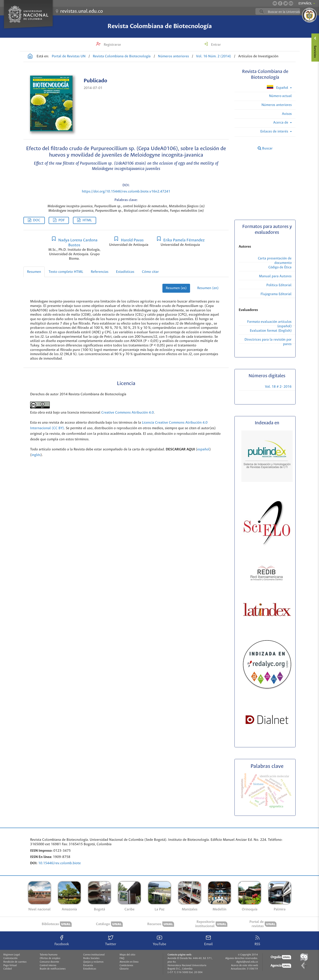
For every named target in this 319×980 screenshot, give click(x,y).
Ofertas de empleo (50, 958)
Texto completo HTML (66, 272)
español (203, 449)
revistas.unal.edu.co (82, 11)
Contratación (10, 958)
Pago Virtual (10, 965)
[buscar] (285, 12)
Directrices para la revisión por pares (268, 342)
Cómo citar (150, 272)
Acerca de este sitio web (244, 965)
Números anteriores (173, 56)
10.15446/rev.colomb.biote (59, 863)
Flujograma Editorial (276, 294)
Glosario (124, 969)
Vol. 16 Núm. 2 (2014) (214, 56)
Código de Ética (280, 267)
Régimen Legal (12, 955)
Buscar (265, 148)
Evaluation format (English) (271, 331)
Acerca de (281, 123)
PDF (62, 220)
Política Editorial (279, 285)
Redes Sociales (91, 958)
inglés (36, 455)
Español (278, 87)
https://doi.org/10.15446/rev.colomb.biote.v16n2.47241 (126, 192)
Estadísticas (125, 272)
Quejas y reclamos (93, 962)
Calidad (7, 969)
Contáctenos (126, 965)
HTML (87, 220)
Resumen (34, 272)
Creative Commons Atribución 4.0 (127, 413)
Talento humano (49, 955)
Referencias (100, 272)
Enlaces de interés (275, 132)
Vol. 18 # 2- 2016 (278, 387)
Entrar (215, 45)
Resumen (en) (208, 288)
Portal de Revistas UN (69, 56)
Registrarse (112, 45)
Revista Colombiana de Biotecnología (160, 26)
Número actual (280, 96)
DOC (37, 220)
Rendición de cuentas (15, 962)
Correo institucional (94, 955)
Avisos (287, 114)
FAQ (122, 958)
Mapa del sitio (127, 955)
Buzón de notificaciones (53, 969)
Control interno (48, 965)
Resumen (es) (176, 288)
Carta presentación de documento (275, 261)
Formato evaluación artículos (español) (269, 324)
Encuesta (88, 965)
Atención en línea (129, 962)
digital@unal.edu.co (247, 962)
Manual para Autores (275, 276)
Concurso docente (49, 962)
